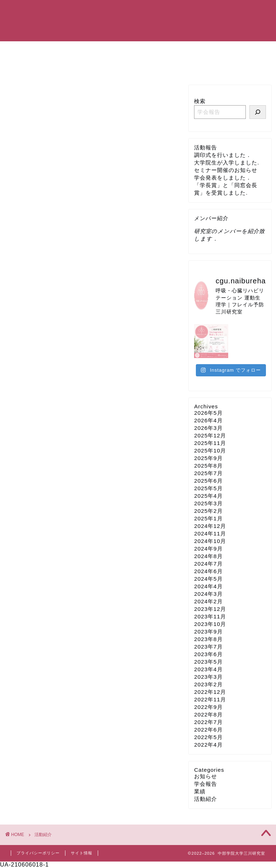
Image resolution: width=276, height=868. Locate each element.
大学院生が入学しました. (227, 163)
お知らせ (206, 776)
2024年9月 (208, 549)
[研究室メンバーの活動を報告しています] (258, 112)
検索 (200, 101)
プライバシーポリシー (38, 853)
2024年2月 (208, 601)
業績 (200, 791)
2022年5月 (208, 737)
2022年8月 (208, 714)
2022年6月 (208, 730)
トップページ (33, 50)
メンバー (127, 50)
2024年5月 (208, 579)
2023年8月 (208, 639)
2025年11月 (210, 443)
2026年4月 (208, 420)
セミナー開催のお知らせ (226, 170)
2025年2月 (208, 511)
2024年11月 (210, 533)
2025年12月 (210, 435)
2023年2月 (208, 684)
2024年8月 (208, 556)
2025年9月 (208, 458)
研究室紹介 (83, 50)
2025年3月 (208, 503)
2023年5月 (208, 662)
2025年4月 (208, 496)
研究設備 (238, 50)
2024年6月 (208, 571)
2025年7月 (208, 473)
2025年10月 (210, 451)
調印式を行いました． (223, 155)
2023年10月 (210, 624)
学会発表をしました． (223, 178)
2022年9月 (208, 707)
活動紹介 (206, 799)
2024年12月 (210, 526)
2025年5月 (208, 488)
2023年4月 (208, 669)
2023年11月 (210, 616)
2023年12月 (210, 609)
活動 (203, 50)
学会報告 (206, 784)
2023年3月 (208, 677)
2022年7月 (208, 722)
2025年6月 (208, 481)
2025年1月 (208, 518)
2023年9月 (208, 632)
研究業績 (168, 50)
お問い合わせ (33, 66)
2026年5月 (208, 413)
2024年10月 (210, 541)
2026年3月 (208, 428)
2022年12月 (210, 692)
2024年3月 (208, 594)
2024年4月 (208, 586)
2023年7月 (208, 647)
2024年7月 (208, 564)
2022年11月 (210, 699)
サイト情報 (82, 853)
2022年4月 (208, 745)
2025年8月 (208, 466)
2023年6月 (208, 654)
